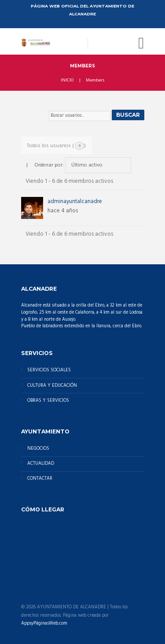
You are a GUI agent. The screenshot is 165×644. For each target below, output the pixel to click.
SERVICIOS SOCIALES (49, 370)
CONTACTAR (40, 479)
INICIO (67, 81)
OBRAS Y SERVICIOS (48, 401)
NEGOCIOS (38, 449)
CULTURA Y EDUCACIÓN (52, 386)
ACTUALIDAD (41, 464)
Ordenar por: (49, 165)
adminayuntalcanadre (75, 202)
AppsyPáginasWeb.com (44, 624)
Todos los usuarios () (56, 146)
